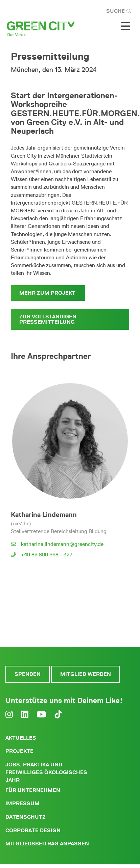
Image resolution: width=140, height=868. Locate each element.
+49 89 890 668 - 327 (47, 555)
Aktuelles (21, 738)
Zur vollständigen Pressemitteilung (48, 319)
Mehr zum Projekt (48, 293)
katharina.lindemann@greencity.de (62, 544)
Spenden (28, 674)
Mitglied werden (86, 674)
